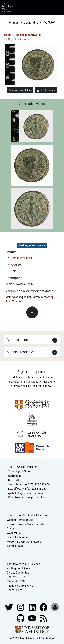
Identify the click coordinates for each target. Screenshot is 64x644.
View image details (20, 90)
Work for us (14, 533)
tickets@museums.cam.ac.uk (30, 493)
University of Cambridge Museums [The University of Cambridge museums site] (28, 515)
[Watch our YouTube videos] (32, 618)
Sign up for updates (32, 372)
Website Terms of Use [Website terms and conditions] (20, 520)
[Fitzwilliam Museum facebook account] (32, 607)
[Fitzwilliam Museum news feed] (43, 618)
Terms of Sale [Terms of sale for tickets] (15, 546)
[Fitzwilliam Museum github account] (21, 618)
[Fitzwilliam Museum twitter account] (9, 607)
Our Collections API (19, 537)
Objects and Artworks (28, 35)
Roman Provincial (21, 258)
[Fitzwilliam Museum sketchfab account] (55, 607)
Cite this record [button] (18, 340)
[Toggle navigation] (57, 7)
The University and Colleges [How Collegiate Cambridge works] (23, 564)
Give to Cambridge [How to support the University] (18, 573)
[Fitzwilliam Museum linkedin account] (44, 607)
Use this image (46, 90)
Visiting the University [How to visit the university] (20, 568)
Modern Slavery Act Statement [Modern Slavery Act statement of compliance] (25, 542)
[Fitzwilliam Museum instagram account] (21, 607)
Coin (14, 271)
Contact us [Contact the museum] (13, 529)
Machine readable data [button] (24, 352)
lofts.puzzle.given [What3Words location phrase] (35, 498)
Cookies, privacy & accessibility (26, 524)
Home (8, 35)
